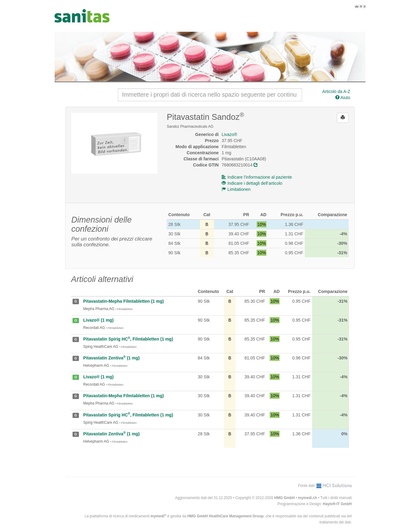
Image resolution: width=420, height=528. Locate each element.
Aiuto (343, 98)
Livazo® (229, 134)
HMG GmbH (285, 498)
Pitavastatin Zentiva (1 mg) (111, 358)
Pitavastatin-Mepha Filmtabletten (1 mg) (123, 301)
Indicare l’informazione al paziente (257, 177)
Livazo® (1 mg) (98, 320)
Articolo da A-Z (336, 91)
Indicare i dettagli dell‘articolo (252, 183)
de (357, 6)
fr (361, 6)
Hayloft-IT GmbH (337, 504)
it (365, 6)
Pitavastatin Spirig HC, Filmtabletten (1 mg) (128, 339)
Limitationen (236, 189)
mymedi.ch (308, 498)
